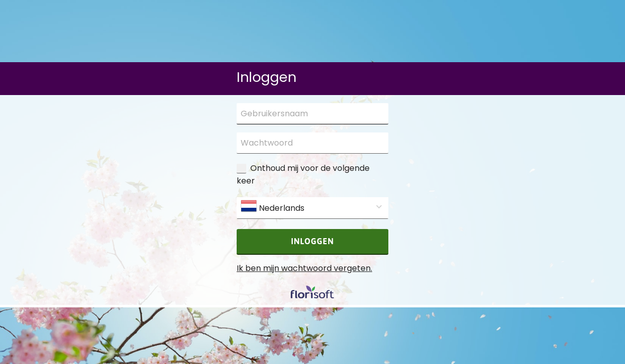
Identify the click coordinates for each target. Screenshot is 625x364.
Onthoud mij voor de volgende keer (303, 174)
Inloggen (313, 241)
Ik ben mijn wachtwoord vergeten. (304, 268)
